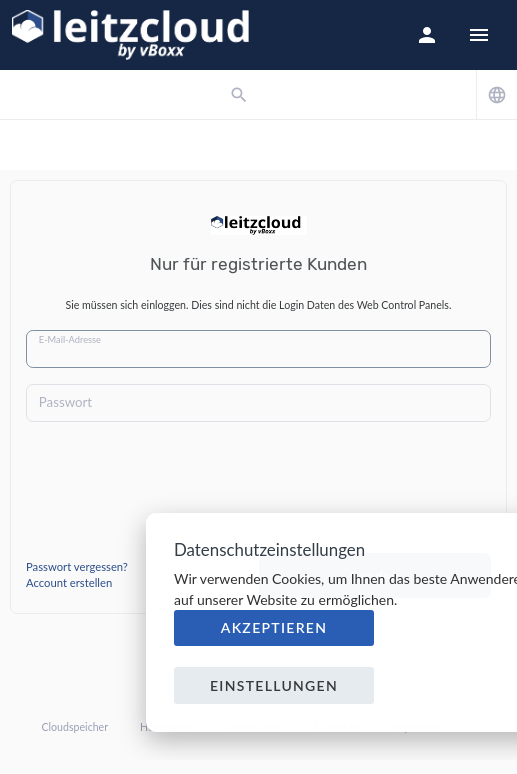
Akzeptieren (274, 627)
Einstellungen (274, 685)
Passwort (65, 402)
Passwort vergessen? (77, 566)
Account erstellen (69, 582)
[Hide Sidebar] (479, 35)
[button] (427, 35)
